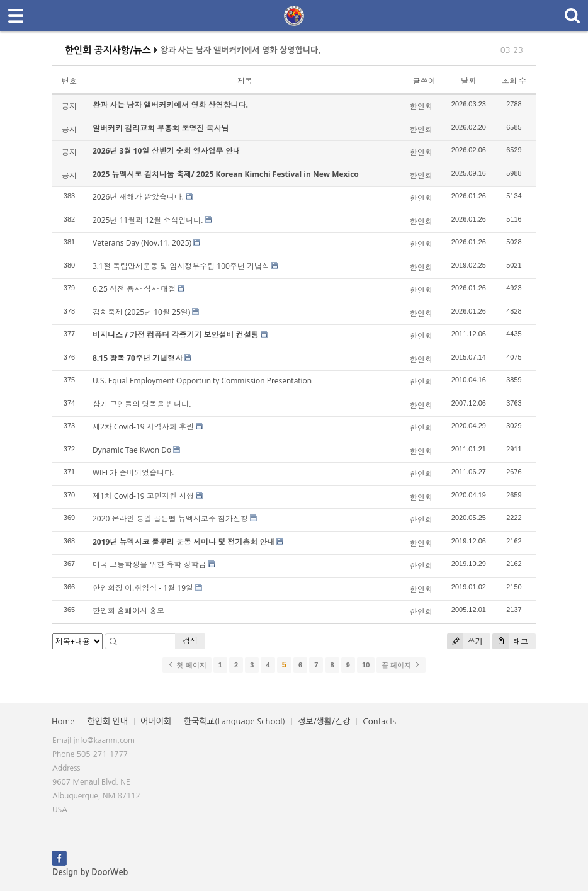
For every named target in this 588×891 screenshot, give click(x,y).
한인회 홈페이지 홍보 (128, 610)
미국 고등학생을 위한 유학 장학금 (149, 565)
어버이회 (156, 721)
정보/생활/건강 (324, 721)
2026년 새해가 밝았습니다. (138, 197)
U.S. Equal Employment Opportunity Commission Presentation (202, 381)
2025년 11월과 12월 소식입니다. (148, 220)
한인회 (421, 106)
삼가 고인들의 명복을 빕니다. (142, 404)
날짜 (468, 81)
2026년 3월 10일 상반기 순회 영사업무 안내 (167, 151)
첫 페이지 (187, 665)
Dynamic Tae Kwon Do (132, 450)
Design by (90, 872)
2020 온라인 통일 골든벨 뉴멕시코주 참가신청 (170, 519)
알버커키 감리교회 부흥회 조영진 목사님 (161, 128)
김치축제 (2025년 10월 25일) (141, 312)
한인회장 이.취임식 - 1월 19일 (143, 588)
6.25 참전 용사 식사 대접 (134, 289)
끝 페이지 (401, 665)
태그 (510, 641)
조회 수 (514, 81)
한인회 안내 (107, 721)
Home (63, 721)
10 (366, 665)
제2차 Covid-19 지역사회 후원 (143, 427)
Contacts (379, 721)
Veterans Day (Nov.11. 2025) (142, 243)
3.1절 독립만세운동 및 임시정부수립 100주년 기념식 (181, 266)
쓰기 (465, 641)
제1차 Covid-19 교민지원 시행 (143, 496)
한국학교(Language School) (235, 721)
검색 (190, 641)
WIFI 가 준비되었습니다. (133, 473)
